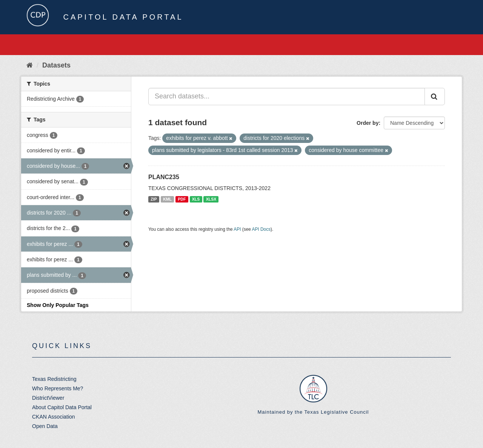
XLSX (211, 199)
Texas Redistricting (54, 379)
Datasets (56, 65)
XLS (196, 199)
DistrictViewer (48, 398)
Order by (368, 123)
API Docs (261, 229)
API (237, 229)
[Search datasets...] (287, 97)
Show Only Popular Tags (58, 305)
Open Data (45, 426)
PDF (182, 199)
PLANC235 (164, 177)
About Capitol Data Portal (62, 407)
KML (167, 199)
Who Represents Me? (58, 388)
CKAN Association (54, 417)
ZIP (154, 199)
